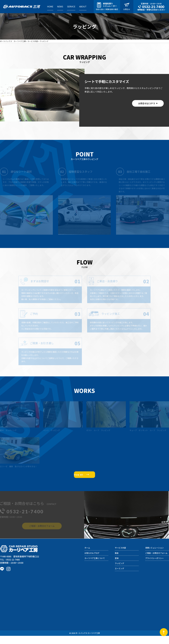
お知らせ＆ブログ (92, 563)
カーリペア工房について (95, 569)
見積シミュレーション (154, 558)
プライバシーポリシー (154, 569)
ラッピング (119, 574)
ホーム (87, 558)
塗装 (117, 569)
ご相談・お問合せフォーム (156, 563)
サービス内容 (120, 558)
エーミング (119, 579)
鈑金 (117, 563)
